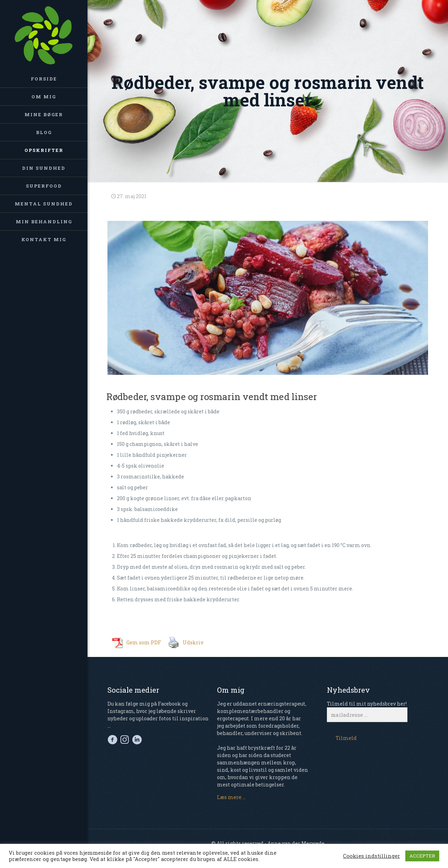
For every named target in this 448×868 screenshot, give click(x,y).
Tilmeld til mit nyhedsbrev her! (367, 711)
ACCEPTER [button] (422, 856)
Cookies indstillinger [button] (372, 856)
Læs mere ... (231, 797)
